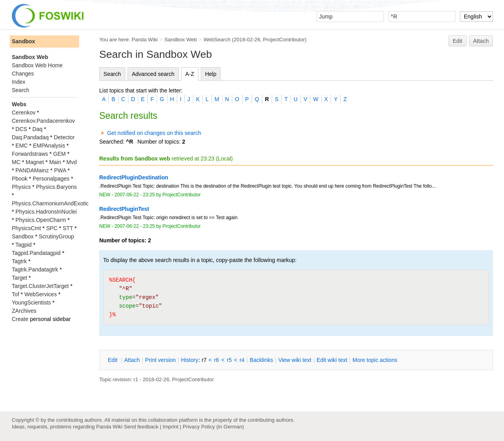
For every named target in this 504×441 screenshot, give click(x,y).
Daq (37, 129)
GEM (59, 154)
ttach (132, 360)
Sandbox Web (181, 40)
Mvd (72, 162)
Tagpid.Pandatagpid (36, 253)
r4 (242, 360)
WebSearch (217, 40)
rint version (161, 360)
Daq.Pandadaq (30, 137)
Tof (16, 294)
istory (190, 360)
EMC (21, 146)
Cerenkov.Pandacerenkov (43, 121)
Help (211, 74)
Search (112, 74)
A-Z (190, 74)
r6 (217, 360)
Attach (481, 41)
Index (19, 82)
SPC (52, 228)
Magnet (35, 162)
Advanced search (153, 74)
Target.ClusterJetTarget (40, 286)
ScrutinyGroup (57, 236)
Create (20, 319)
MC (16, 162)
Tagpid (23, 245)
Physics (21, 187)
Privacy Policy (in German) (213, 427)
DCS (21, 129)
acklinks (261, 360)
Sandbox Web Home (37, 65)
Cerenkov (24, 113)
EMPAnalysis (49, 146)
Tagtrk (19, 261)
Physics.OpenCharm (41, 220)
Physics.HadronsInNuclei (46, 212)
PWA (60, 170)
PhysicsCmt (26, 228)
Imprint (170, 427)
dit (113, 360)
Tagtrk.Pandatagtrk (35, 269)
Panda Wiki (145, 40)
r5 (229, 360)
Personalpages (51, 179)
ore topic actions (375, 360)
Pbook (20, 179)
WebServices (41, 294)
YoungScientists (31, 303)
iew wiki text (295, 360)
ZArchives (24, 311)
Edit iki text (332, 360)
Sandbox (23, 41)
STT (68, 228)
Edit (458, 41)
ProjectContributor (284, 40)
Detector (64, 137)
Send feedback (141, 427)
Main (55, 162)
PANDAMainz (32, 170)
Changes (23, 74)
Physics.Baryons (56, 187)
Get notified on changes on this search (154, 133)
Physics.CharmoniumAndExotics (52, 203)
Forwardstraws (30, 154)
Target (19, 278)
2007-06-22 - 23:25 (135, 195)
